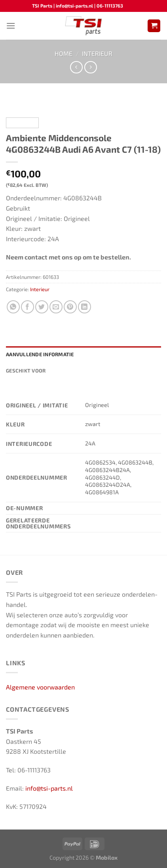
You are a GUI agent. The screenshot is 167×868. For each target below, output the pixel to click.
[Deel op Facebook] (28, 307)
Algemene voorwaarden (40, 687)
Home (64, 53)
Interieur (97, 53)
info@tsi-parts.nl (49, 788)
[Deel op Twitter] (42, 307)
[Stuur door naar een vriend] (56, 307)
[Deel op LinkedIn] (84, 307)
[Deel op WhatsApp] (13, 307)
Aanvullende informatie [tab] (40, 354)
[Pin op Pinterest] (70, 307)
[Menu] (11, 26)
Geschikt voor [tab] (26, 371)
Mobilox (107, 857)
